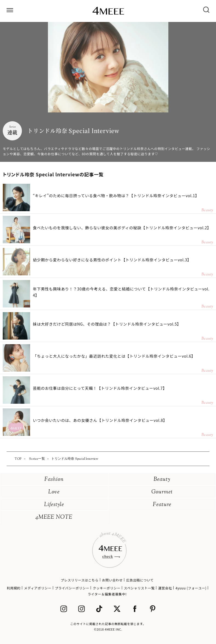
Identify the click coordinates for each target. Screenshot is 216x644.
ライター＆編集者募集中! (107, 594)
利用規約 (14, 588)
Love (54, 492)
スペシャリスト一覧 (139, 588)
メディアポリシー (38, 588)
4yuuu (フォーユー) (191, 588)
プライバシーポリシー (72, 588)
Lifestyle (54, 505)
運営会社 (165, 588)
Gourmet (162, 492)
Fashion (54, 480)
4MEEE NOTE (54, 517)
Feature (162, 505)
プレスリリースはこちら (80, 580)
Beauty (162, 480)
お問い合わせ (112, 580)
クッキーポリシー (107, 588)
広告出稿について (140, 580)
